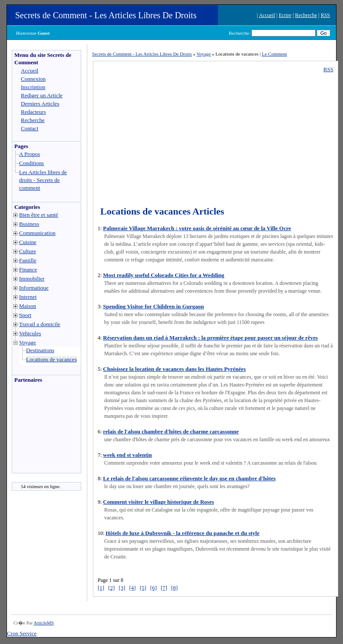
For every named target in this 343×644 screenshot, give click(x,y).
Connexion (33, 79)
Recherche (306, 15)
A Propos (30, 154)
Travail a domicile (40, 324)
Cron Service (22, 633)
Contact (30, 128)
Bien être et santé (39, 215)
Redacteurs (33, 112)
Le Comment (274, 54)
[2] (111, 588)
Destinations (40, 350)
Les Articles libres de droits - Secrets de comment (43, 180)
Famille (28, 260)
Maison (28, 306)
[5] (143, 588)
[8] (174, 588)
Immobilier (32, 279)
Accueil (267, 15)
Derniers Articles (40, 104)
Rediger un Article (42, 95)
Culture (28, 251)
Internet (28, 297)
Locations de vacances (51, 359)
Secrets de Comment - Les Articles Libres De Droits (106, 15)
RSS (325, 15)
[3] (122, 588)
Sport (25, 315)
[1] (101, 588)
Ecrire (285, 15)
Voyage (28, 342)
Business (29, 224)
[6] (153, 588)
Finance (28, 269)
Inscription (33, 87)
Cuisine (28, 242)
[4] (133, 588)
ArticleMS (43, 623)
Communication (37, 233)
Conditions (31, 163)
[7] (164, 588)
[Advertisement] (38, 430)
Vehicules (30, 333)
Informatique (34, 288)
